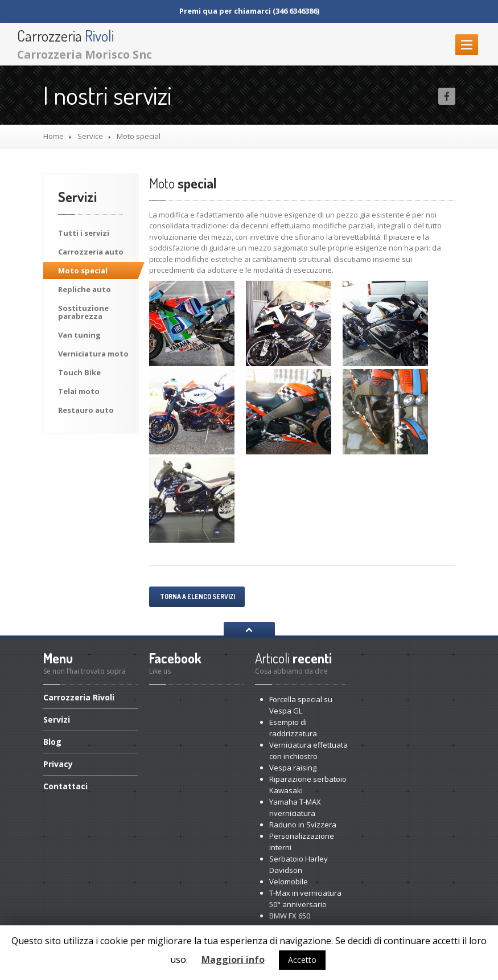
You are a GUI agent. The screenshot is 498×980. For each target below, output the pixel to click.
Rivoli (79, 698)
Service (90, 136)
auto (91, 252)
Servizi (57, 719)
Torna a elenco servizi (197, 596)
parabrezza (83, 312)
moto (93, 354)
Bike (79, 372)
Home (53, 136)
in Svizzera (303, 825)
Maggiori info (233, 960)
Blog (52, 742)
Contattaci (65, 786)
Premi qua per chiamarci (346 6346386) (249, 11)
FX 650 (290, 916)
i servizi (84, 233)
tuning (79, 335)
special (83, 270)
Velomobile (289, 881)
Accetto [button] (302, 960)
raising (293, 768)
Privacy (58, 764)
